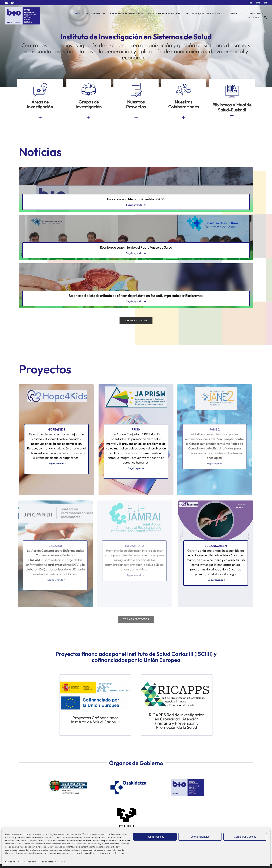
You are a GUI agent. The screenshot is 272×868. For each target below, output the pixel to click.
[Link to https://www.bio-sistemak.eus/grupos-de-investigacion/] (89, 117)
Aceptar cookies (155, 837)
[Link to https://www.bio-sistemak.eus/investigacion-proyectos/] (136, 117)
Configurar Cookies (245, 837)
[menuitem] (251, 3)
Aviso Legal (60, 862)
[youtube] (12, 3)
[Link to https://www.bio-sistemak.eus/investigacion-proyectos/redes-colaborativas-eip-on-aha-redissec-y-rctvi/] (184, 117)
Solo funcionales (200, 837)
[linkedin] (6, 3)
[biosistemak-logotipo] (23, 9)
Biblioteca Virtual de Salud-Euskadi (232, 107)
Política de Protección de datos (39, 862)
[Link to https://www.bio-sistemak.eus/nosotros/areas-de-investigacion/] (40, 117)
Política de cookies (14, 862)
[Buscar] (265, 18)
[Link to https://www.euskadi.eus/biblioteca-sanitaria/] (232, 116)
